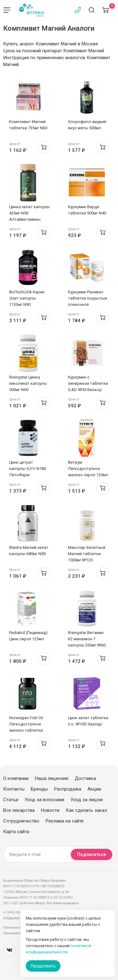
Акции (94, 789)
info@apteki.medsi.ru (19, 918)
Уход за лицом (87, 800)
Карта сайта (16, 832)
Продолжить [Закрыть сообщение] (43, 966)
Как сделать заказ (86, 810)
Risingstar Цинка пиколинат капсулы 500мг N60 (28, 383)
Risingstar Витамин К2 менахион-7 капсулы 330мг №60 (87, 639)
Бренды (39, 789)
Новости (50, 810)
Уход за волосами (44, 800)
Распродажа (68, 789)
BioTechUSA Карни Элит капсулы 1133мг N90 (27, 298)
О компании (16, 778)
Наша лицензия (52, 778)
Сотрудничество (21, 821)
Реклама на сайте (65, 821)
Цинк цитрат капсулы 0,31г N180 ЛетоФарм (28, 469)
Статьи (11, 800)
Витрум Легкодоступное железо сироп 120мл (88, 469)
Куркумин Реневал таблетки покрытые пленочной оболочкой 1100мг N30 (87, 304)
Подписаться (92, 854)
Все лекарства (19, 810)
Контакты (14, 789)
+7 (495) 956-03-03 (17, 913)
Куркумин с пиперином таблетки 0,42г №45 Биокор (88, 383)
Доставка (85, 778)
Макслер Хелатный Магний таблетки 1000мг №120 (87, 554)
